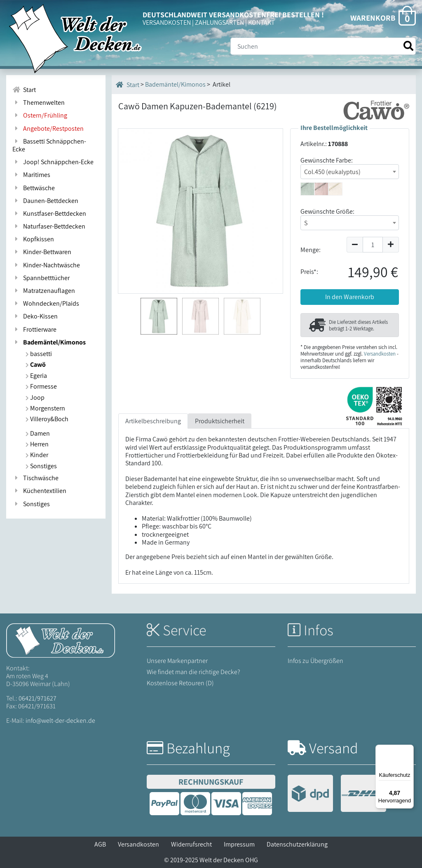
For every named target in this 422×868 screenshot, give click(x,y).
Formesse (41, 386)
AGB (100, 844)
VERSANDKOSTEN (167, 22)
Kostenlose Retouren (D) (180, 683)
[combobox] (350, 172)
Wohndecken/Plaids (46, 303)
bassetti (39, 354)
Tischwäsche (35, 478)
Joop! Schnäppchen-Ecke (53, 162)
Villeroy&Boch (47, 419)
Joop (35, 397)
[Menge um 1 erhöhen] (391, 245)
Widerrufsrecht (191, 844)
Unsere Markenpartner (177, 661)
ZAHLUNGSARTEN (219, 22)
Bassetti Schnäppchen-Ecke (49, 145)
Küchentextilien (39, 491)
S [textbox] (306, 223)
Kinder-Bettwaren (42, 252)
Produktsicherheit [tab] (220, 421)
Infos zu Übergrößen (315, 661)
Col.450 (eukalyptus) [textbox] (332, 172)
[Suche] (323, 46)
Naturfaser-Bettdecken (49, 226)
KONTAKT (261, 22)
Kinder (37, 455)
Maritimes (31, 175)
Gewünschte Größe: (327, 211)
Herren (37, 444)
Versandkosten (380, 354)
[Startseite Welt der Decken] (61, 640)
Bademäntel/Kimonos (49, 342)
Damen (38, 433)
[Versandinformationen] (337, 794)
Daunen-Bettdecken (45, 201)
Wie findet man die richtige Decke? (193, 672)
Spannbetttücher (41, 278)
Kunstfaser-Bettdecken (49, 213)
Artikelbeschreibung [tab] (153, 421)
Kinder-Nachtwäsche (46, 265)
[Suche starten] (408, 46)
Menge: (311, 250)
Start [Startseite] (128, 85)
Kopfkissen (33, 239)
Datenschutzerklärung (297, 844)
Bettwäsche (34, 188)
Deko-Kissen (35, 316)
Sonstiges (41, 466)
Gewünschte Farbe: (327, 160)
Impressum (239, 844)
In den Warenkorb (350, 297)
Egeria (36, 376)
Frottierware (34, 329)
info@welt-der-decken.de (60, 721)
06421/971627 (38, 698)
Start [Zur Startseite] (24, 90)
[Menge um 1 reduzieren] (355, 245)
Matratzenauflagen (44, 291)
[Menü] (409, 750)
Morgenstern (45, 408)
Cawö (36, 364)
